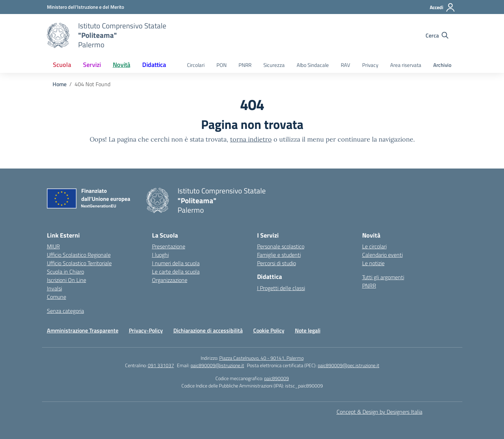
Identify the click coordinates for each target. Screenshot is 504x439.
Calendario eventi (382, 255)
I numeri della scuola (176, 263)
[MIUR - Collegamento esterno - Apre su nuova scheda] (85, 7)
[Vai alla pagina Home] (60, 84)
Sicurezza (274, 65)
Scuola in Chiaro (65, 272)
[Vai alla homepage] (58, 35)
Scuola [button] (62, 65)
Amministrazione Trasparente (83, 330)
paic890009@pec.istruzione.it (348, 365)
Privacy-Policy (146, 330)
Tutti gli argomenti (383, 277)
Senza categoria (65, 311)
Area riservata (406, 65)
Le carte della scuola (176, 272)
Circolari (196, 65)
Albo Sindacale (313, 65)
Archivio (442, 65)
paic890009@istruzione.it (217, 365)
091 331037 (161, 365)
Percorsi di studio (277, 263)
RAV (346, 65)
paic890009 (277, 378)
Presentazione (169, 246)
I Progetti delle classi (281, 288)
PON (222, 65)
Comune (57, 297)
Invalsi (54, 288)
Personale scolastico (281, 246)
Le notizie (373, 263)
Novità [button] (122, 65)
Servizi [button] (92, 65)
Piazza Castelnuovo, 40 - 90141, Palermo (261, 358)
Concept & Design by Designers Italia (379, 412)
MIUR (53, 246)
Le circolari (374, 246)
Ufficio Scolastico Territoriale (79, 263)
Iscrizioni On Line (67, 280)
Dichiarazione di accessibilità (208, 330)
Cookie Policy (269, 330)
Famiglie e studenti (279, 255)
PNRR (245, 65)
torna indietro (251, 139)
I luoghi (160, 255)
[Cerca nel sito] (437, 35)
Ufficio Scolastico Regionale (79, 255)
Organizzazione (170, 280)
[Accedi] (443, 7)
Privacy (370, 65)
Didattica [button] (154, 65)
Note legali (308, 330)
